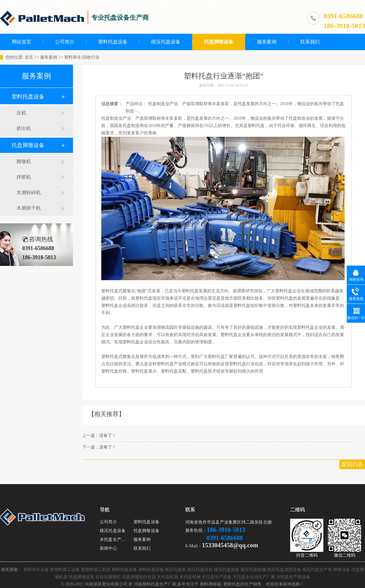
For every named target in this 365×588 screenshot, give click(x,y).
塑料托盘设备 (113, 42)
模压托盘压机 (200, 570)
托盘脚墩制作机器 (139, 577)
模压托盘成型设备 (284, 570)
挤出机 (24, 128)
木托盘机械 (190, 577)
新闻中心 (108, 548)
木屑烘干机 (29, 208)
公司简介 (65, 42)
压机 (21, 113)
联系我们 (310, 42)
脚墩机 (24, 162)
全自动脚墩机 (108, 577)
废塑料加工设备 (65, 570)
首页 (29, 57)
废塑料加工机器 (96, 570)
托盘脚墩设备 (219, 42)
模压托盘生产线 (317, 570)
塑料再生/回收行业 (82, 57)
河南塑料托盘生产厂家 (155, 584)
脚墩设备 (342, 570)
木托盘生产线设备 (293, 577)
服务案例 (267, 42)
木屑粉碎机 (29, 193)
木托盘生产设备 (115, 540)
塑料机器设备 (151, 570)
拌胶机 (24, 177)
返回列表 (352, 464)
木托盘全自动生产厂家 (254, 577)
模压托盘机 (176, 570)
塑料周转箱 (210, 584)
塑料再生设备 (36, 570)
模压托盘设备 (166, 42)
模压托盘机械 (253, 570)
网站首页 (22, 42)
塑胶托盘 (232, 584)
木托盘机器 (168, 577)
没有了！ (108, 436)
